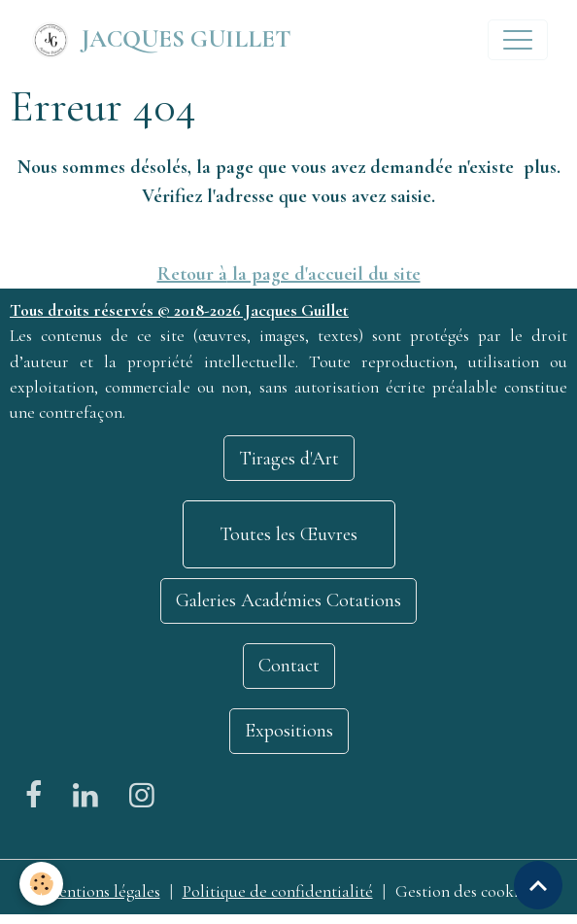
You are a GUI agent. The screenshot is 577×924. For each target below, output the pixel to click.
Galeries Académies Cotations (288, 600)
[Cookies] (41, 884)
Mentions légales (103, 891)
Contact (289, 666)
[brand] (160, 40)
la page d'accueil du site (324, 274)
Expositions (289, 731)
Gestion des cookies (464, 891)
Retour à (192, 274)
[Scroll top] (538, 885)
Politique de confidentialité (278, 891)
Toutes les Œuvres (288, 534)
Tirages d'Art (289, 459)
